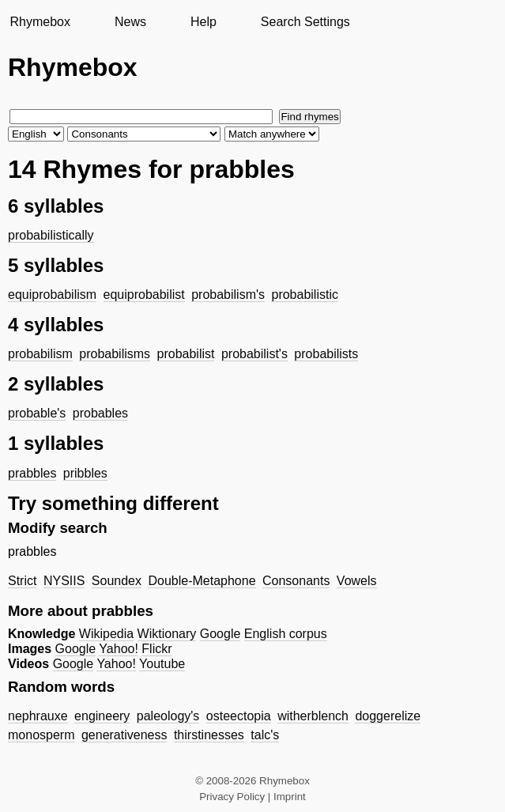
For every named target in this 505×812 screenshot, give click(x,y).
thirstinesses (209, 735)
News (130, 22)
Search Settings (305, 22)
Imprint (290, 797)
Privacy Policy (232, 797)
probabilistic (304, 295)
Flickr (156, 649)
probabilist (186, 354)
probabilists (326, 354)
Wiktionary (167, 634)
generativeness (124, 735)
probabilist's (254, 354)
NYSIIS (64, 581)
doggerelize (388, 716)
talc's (265, 735)
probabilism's (228, 295)
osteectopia (239, 716)
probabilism (40, 354)
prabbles (32, 473)
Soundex (117, 581)
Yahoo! (119, 649)
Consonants (296, 581)
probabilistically (51, 235)
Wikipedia (106, 634)
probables (100, 413)
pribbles (85, 473)
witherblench (313, 716)
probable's (37, 413)
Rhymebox (40, 22)
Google (220, 634)
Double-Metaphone (202, 581)
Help (204, 22)
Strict (22, 581)
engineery (102, 716)
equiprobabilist (144, 295)
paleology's (168, 716)
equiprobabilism (52, 295)
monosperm (41, 735)
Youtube (162, 664)
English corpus (286, 634)
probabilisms (115, 354)
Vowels (357, 581)
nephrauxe (38, 716)
